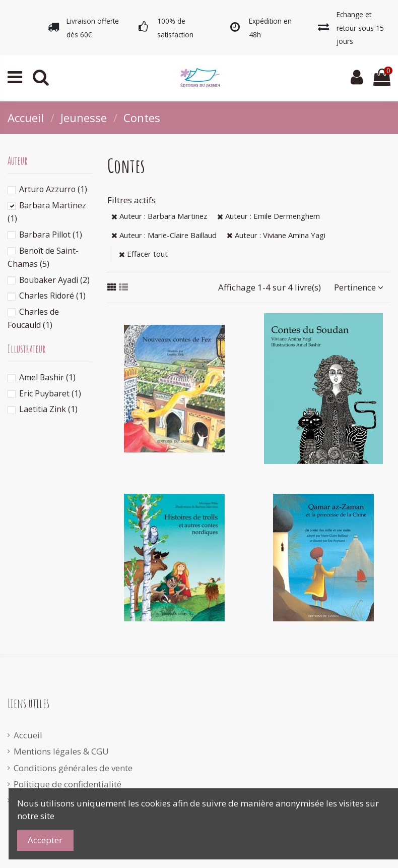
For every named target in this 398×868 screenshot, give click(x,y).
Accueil (28, 735)
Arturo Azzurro (53, 189)
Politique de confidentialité (68, 784)
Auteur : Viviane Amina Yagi (276, 235)
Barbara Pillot (51, 235)
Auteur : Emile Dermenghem (269, 216)
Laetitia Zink (48, 409)
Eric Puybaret (50, 393)
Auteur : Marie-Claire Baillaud (164, 235)
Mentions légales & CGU (61, 751)
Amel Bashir (47, 377)
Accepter (45, 840)
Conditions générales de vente (73, 768)
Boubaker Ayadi (54, 280)
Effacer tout (143, 254)
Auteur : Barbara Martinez (159, 216)
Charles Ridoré (52, 296)
